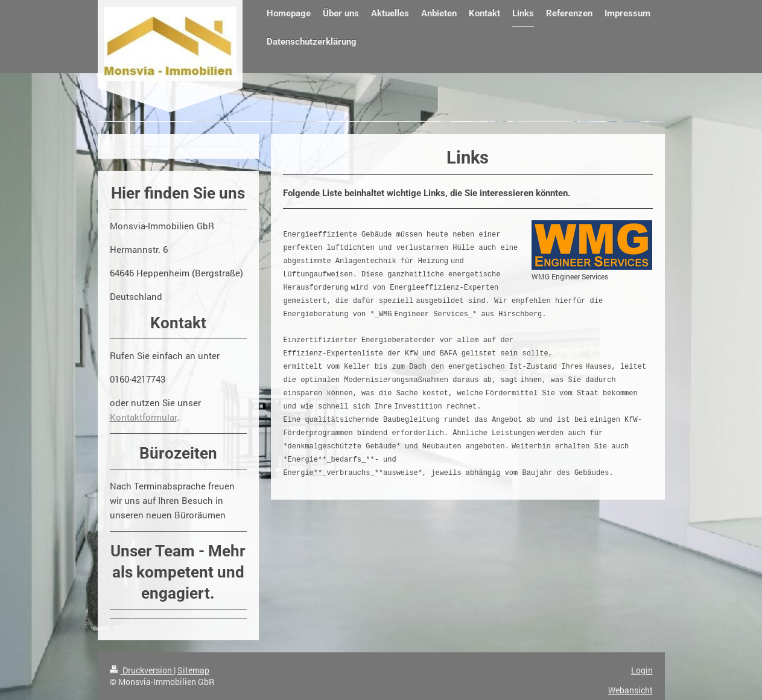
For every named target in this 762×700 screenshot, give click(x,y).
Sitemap (193, 670)
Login (642, 670)
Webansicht (630, 690)
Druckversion (142, 670)
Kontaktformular (143, 417)
